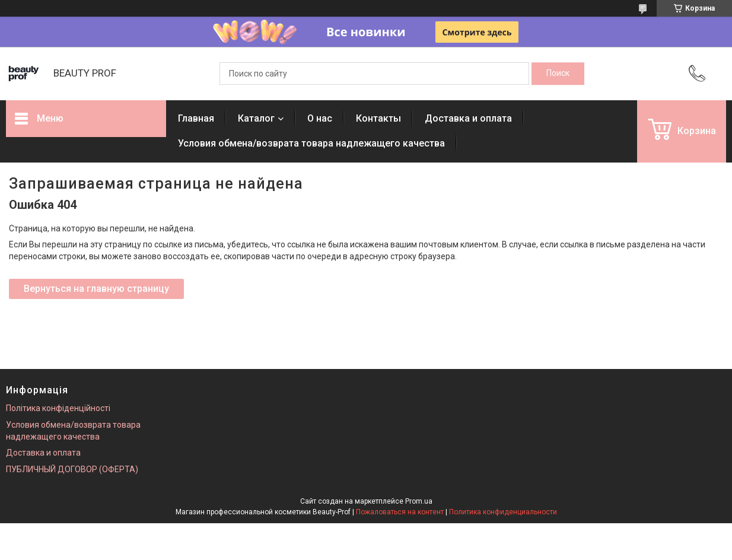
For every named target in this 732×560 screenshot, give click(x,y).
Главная (196, 118)
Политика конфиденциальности (503, 512)
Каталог (256, 118)
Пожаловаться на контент (400, 512)
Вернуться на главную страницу (96, 289)
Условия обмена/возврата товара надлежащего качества (311, 143)
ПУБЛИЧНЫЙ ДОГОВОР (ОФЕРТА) (72, 469)
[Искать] (558, 74)
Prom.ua (419, 501)
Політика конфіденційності (58, 408)
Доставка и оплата (468, 118)
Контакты (378, 118)
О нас (320, 118)
